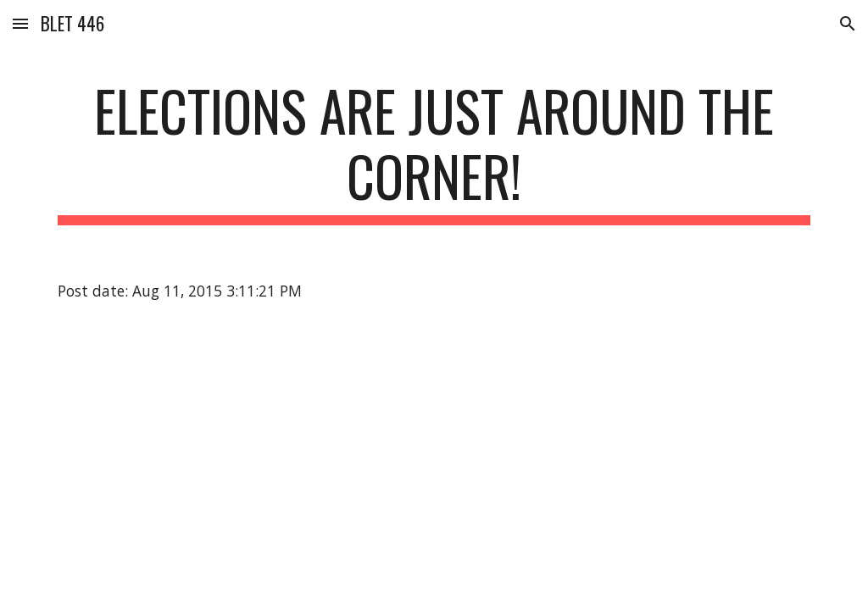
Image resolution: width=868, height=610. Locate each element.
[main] (434, 152)
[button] (20, 23)
